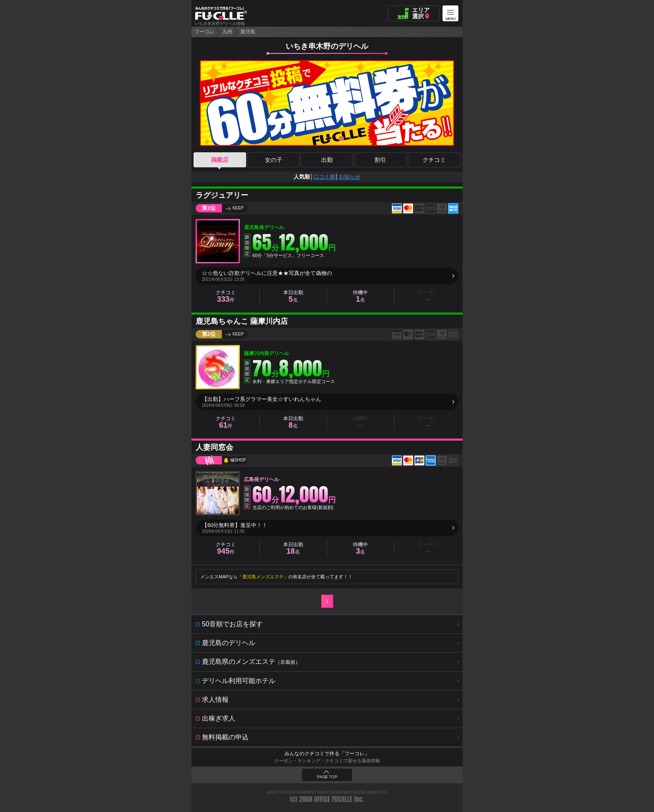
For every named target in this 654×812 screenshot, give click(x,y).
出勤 (327, 160)
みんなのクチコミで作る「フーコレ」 (327, 754)
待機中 (360, 296)
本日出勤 (293, 296)
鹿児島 (248, 32)
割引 (380, 160)
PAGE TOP (327, 777)
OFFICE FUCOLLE (333, 799)
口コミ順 (324, 177)
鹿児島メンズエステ (263, 577)
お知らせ (350, 177)
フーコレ (204, 32)
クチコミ (434, 160)
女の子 (274, 160)
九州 (227, 32)
